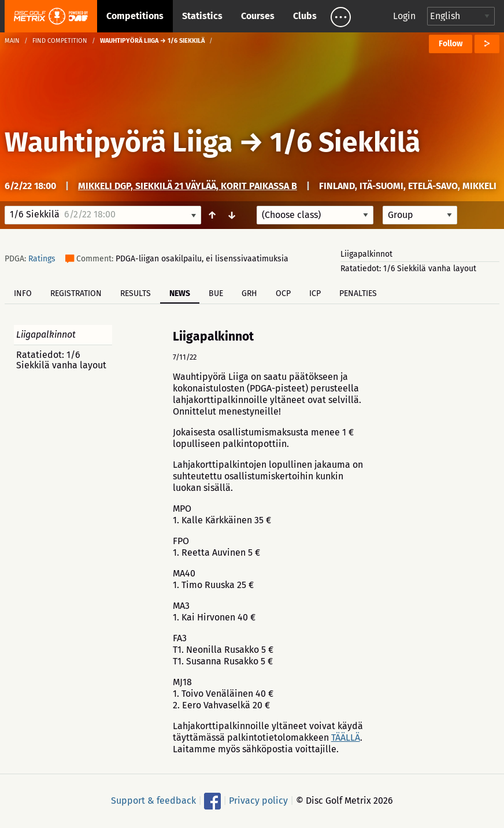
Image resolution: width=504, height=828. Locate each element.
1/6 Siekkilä (345, 142)
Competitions (135, 16)
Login (404, 16)
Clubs (305, 16)
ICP (315, 293)
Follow (451, 44)
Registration (76, 293)
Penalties (358, 293)
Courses (258, 16)
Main (12, 41)
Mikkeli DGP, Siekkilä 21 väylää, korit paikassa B (188, 186)
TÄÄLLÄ (346, 738)
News (180, 293)
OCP (283, 293)
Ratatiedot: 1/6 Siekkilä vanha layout (408, 269)
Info (23, 293)
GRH (249, 293)
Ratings (42, 259)
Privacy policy (258, 801)
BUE (216, 293)
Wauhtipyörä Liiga (118, 142)
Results (136, 293)
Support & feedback (153, 801)
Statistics (202, 16)
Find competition (60, 41)
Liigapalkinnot (366, 254)
